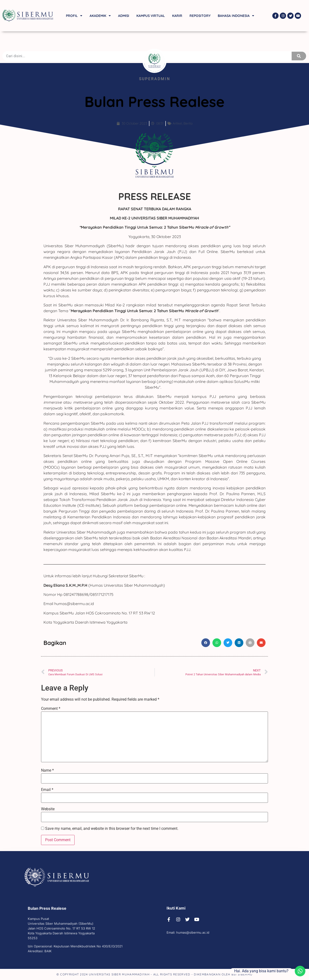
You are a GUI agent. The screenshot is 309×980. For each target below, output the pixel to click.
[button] (206, 643)
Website (48, 809)
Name (47, 770)
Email (47, 790)
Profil (74, 16)
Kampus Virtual (151, 16)
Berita (188, 123)
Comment (51, 709)
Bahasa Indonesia (236, 16)
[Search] (299, 56)
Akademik (100, 16)
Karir (177, 16)
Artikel (177, 123)
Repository (200, 16)
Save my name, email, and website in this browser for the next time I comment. (112, 829)
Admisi (124, 16)
